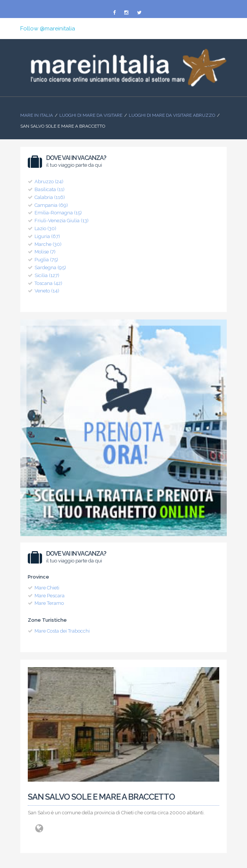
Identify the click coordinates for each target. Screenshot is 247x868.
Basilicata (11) (50, 189)
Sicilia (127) (47, 275)
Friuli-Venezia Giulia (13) (62, 221)
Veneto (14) (47, 291)
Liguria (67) (47, 236)
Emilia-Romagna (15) (58, 213)
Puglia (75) (46, 260)
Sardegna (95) (50, 267)
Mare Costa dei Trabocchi (62, 631)
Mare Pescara (50, 596)
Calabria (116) (50, 197)
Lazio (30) (45, 228)
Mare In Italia (37, 115)
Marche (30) (48, 244)
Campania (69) (51, 205)
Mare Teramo (49, 603)
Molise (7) (45, 252)
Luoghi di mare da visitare (91, 115)
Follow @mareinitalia (48, 29)
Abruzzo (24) (49, 182)
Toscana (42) (48, 283)
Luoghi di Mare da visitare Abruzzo (172, 115)
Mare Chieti (47, 588)
